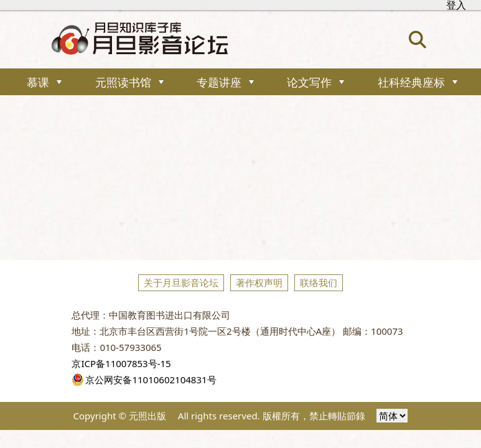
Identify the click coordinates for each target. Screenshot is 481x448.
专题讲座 (219, 82)
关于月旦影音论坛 (181, 282)
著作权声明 (259, 282)
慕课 (38, 82)
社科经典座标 (411, 82)
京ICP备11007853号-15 (121, 363)
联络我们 (319, 282)
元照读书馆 (123, 82)
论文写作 (309, 82)
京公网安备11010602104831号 (144, 380)
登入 (456, 5)
